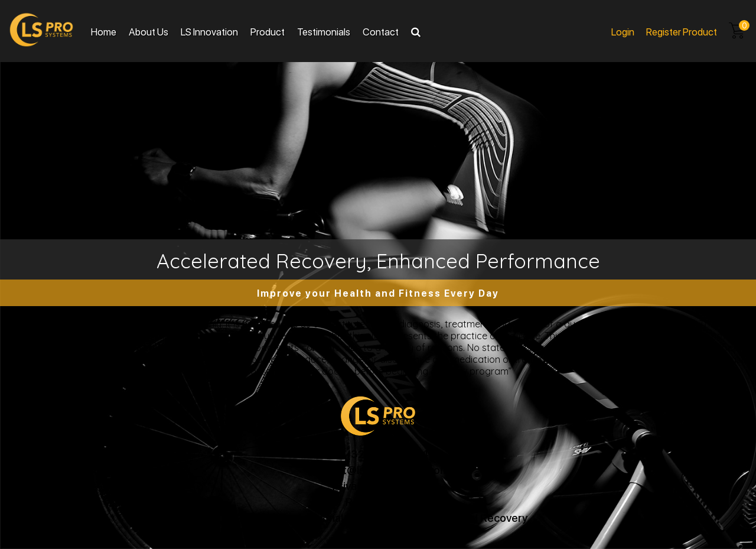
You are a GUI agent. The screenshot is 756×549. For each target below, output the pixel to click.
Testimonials (324, 31)
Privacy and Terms (378, 485)
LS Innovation (209, 31)
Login (623, 31)
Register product (682, 31)
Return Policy (378, 501)
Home (104, 31)
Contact (381, 31)
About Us (149, 31)
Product (268, 31)
